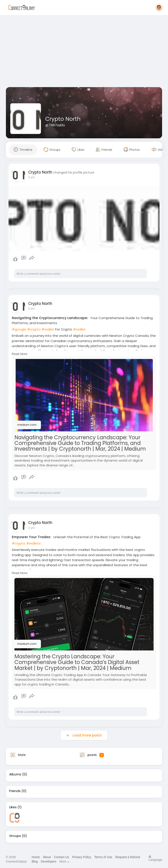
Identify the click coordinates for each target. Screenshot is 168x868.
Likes (13, 807)
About (47, 857)
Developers (49, 861)
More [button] (64, 861)
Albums (15, 774)
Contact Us (61, 857)
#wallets (33, 543)
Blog (35, 861)
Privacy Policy (82, 857)
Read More (20, 354)
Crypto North (63, 119)
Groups (15, 836)
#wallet (48, 329)
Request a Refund (128, 857)
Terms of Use (103, 857)
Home (36, 857)
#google (19, 329)
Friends (15, 791)
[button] (159, 8)
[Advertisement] (84, 52)
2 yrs (31, 177)
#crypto (34, 329)
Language (155, 858)
